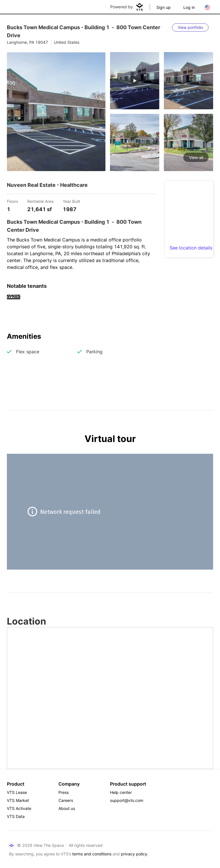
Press (64, 792)
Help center (121, 792)
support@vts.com (127, 800)
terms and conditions (92, 854)
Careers (66, 800)
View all (196, 157)
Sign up (164, 7)
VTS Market (18, 800)
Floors (12, 201)
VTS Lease (17, 792)
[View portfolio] (190, 27)
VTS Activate (19, 808)
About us (67, 808)
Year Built (71, 201)
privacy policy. (135, 854)
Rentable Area (40, 201)
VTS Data (16, 816)
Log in (189, 7)
